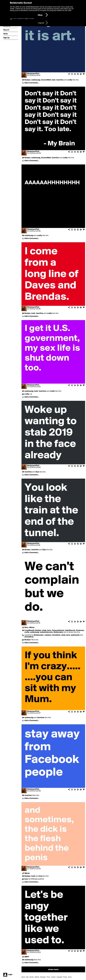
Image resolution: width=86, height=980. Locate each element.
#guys (27, 873)
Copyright (59, 977)
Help (27, 977)
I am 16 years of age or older (24, 18)
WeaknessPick (33, 74)
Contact (53, 977)
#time (32, 628)
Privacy (65, 977)
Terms (70, 977)
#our (26, 628)
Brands (32, 977)
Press (48, 977)
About (23, 977)
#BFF (27, 957)
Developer (43, 977)
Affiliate (37, 977)
